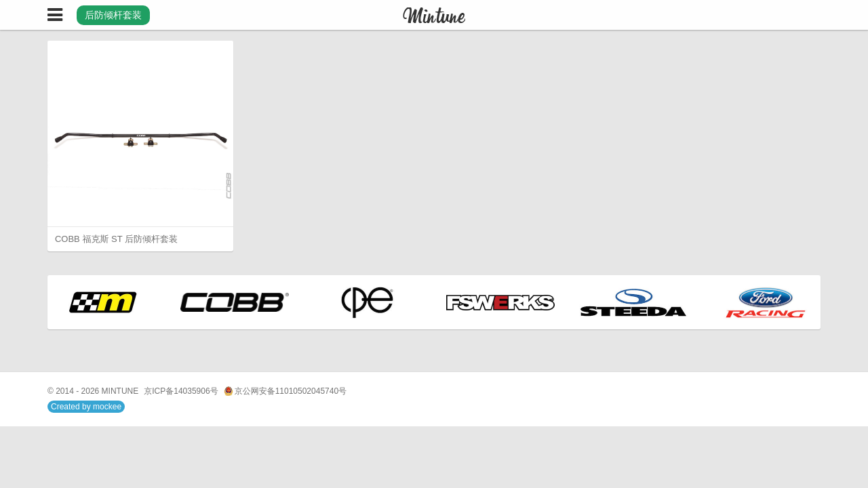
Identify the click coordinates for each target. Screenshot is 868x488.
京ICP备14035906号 (181, 391)
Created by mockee (86, 407)
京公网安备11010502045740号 (285, 391)
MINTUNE (120, 391)
